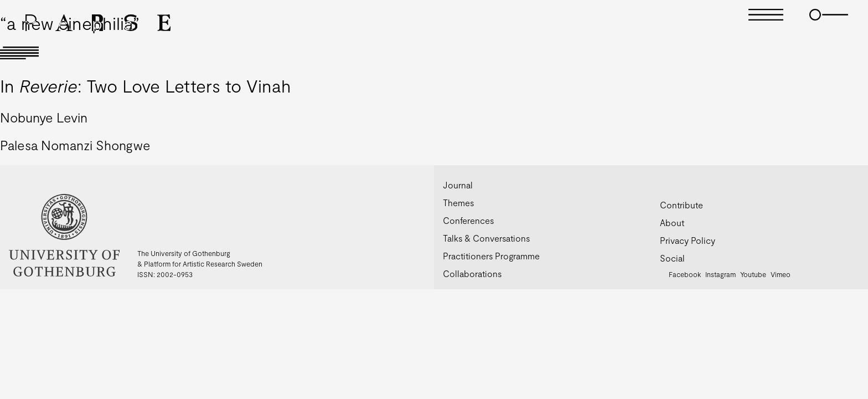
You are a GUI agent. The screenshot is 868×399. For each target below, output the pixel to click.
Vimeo (781, 274)
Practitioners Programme (491, 256)
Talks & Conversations (486, 238)
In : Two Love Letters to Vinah (146, 85)
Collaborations (472, 273)
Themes (458, 203)
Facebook (685, 274)
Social (672, 258)
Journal (458, 185)
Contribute (681, 205)
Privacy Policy (688, 240)
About (672, 222)
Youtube (753, 274)
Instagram (720, 274)
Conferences (468, 220)
